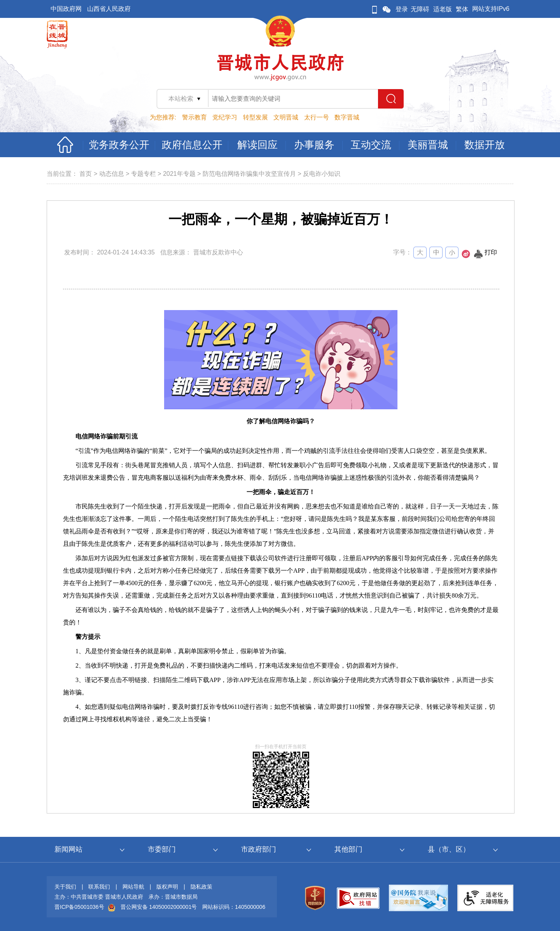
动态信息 (112, 174)
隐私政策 (201, 887)
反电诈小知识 (322, 174)
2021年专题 (179, 174)
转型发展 (255, 117)
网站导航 (133, 887)
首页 (86, 174)
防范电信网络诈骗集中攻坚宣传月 (249, 174)
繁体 (462, 9)
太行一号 (317, 117)
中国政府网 (66, 9)
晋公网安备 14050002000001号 (159, 907)
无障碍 (420, 9)
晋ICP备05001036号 (79, 907)
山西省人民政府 (109, 9)
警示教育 (194, 117)
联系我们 (99, 887)
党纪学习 (225, 117)
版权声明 (167, 887)
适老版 (443, 9)
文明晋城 (286, 117)
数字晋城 (347, 117)
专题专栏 (143, 174)
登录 (402, 9)
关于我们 (65, 887)
